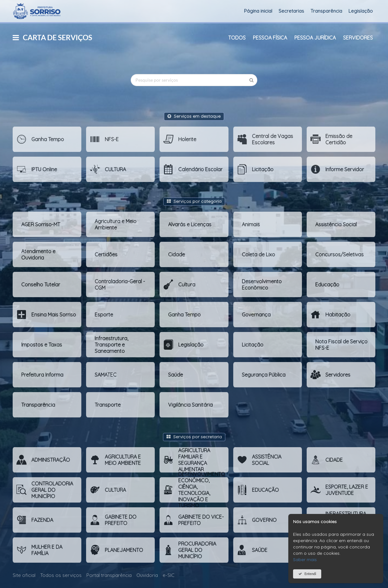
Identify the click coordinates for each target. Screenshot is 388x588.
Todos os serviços (61, 575)
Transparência (326, 11)
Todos (237, 38)
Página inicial (258, 11)
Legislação (361, 11)
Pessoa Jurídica (315, 38)
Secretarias (291, 11)
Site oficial (24, 575)
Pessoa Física (270, 38)
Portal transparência (109, 575)
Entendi (310, 574)
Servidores (358, 38)
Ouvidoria (147, 575)
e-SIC (169, 575)
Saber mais (305, 560)
